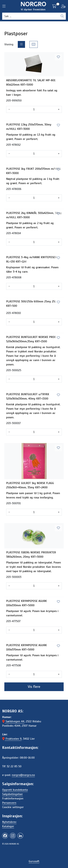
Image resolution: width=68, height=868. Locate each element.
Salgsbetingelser (13, 794)
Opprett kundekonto (15, 790)
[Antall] (34, 109)
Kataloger (8, 826)
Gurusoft (34, 861)
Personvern (9, 803)
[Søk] (30, 16)
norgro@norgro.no (23, 775)
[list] (21, 44)
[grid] (34, 44)
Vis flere (34, 687)
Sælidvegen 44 (13, 721)
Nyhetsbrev (9, 822)
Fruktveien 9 (12, 739)
